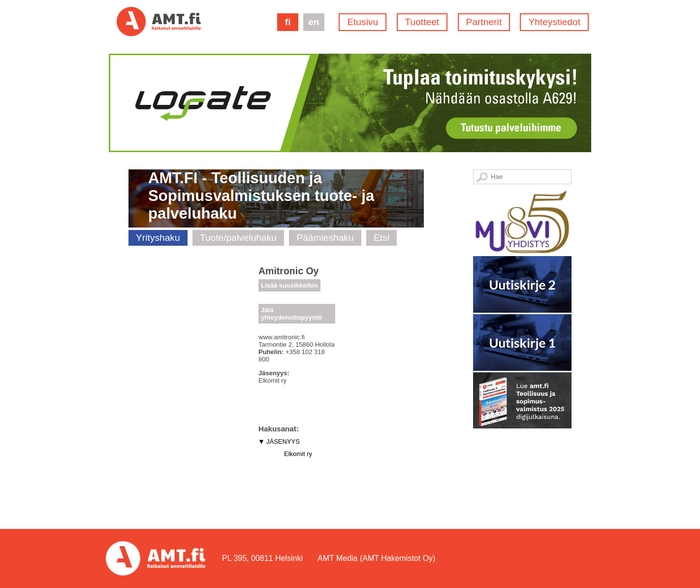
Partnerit (484, 22)
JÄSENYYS (283, 441)
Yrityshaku (158, 238)
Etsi (382, 238)
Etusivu (363, 22)
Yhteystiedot (554, 22)
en (314, 22)
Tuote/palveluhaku (238, 238)
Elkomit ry (298, 454)
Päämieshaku (325, 238)
